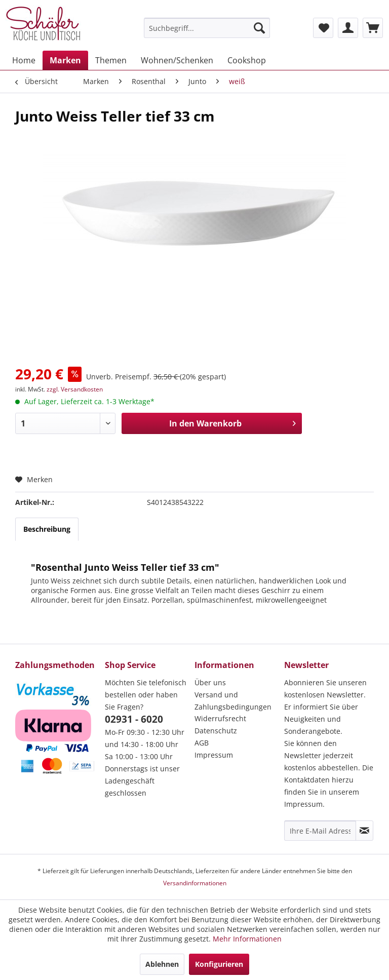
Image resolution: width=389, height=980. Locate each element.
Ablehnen (162, 964)
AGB (202, 743)
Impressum (214, 755)
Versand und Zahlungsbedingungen (233, 701)
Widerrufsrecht (220, 718)
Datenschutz (216, 731)
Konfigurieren (219, 964)
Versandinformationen (195, 883)
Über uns (210, 682)
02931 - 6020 (134, 719)
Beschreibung (47, 529)
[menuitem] (207, 28)
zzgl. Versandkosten (75, 389)
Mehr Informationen (247, 939)
